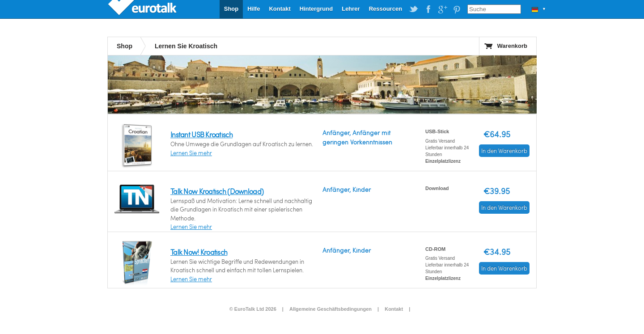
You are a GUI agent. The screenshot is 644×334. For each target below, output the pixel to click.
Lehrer (351, 9)
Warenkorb (512, 46)
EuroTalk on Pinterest (457, 9)
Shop (231, 9)
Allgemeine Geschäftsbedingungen (330, 309)
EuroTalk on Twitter (414, 9)
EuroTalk (143, 9)
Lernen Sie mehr (191, 153)
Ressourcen (386, 9)
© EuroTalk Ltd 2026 (253, 309)
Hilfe (254, 9)
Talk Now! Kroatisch (199, 252)
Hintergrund (316, 9)
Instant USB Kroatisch (201, 134)
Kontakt (280, 9)
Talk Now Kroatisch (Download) (217, 191)
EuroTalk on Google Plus (442, 9)
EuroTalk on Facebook (428, 9)
